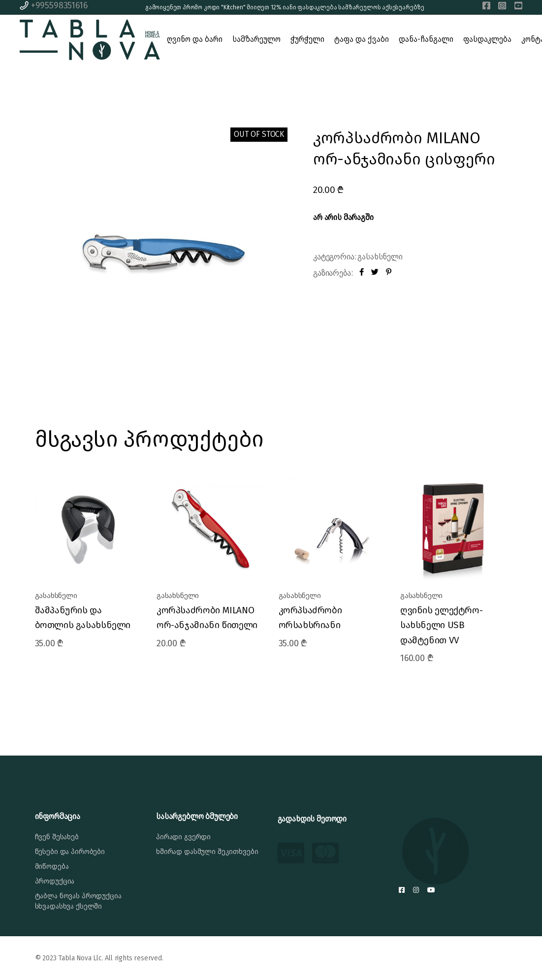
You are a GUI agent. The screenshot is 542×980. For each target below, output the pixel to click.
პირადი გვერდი (183, 837)
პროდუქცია (55, 881)
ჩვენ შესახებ (57, 837)
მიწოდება (52, 867)
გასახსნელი (380, 257)
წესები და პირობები (70, 852)
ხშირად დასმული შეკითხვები (207, 852)
